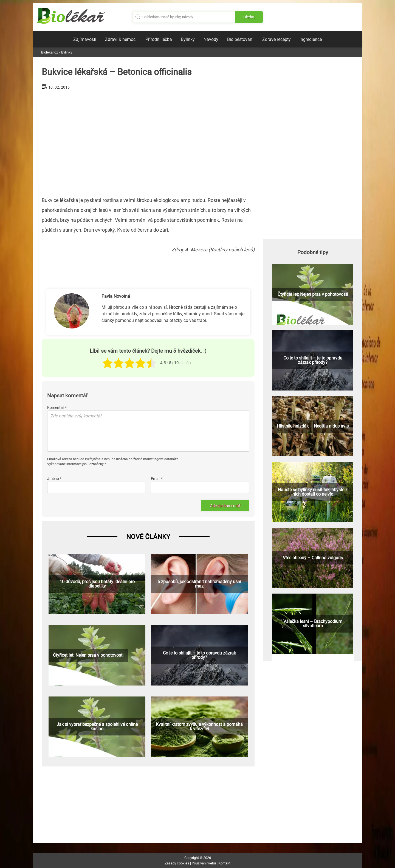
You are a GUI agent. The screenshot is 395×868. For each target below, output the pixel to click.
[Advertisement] (148, 141)
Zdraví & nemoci (121, 39)
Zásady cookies (177, 863)
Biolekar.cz (50, 52)
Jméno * (54, 479)
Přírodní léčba (159, 39)
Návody (211, 39)
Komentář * (57, 408)
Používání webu (204, 863)
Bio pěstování (240, 39)
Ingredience (311, 39)
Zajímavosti (85, 39)
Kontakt (224, 863)
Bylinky (188, 39)
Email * (157, 479)
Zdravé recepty (276, 39)
